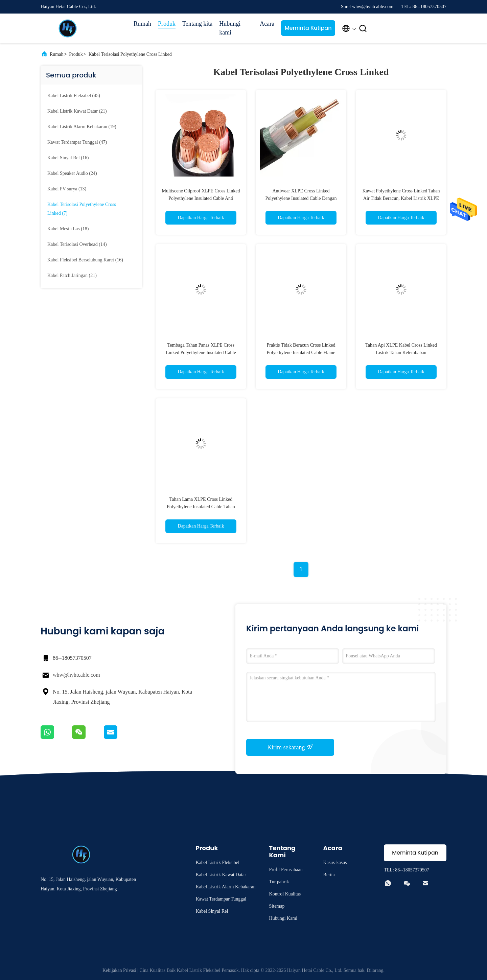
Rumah (142, 24)
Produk (167, 24)
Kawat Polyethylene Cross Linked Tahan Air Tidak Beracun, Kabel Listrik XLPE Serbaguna (401, 198)
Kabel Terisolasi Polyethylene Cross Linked (130, 54)
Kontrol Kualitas (285, 894)
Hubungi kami (230, 28)
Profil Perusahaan (286, 870)
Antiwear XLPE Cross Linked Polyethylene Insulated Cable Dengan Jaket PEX (301, 198)
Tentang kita (197, 24)
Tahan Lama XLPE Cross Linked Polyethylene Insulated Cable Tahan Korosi (201, 507)
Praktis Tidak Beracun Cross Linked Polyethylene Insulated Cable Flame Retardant (301, 353)
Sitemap (277, 906)
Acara (267, 24)
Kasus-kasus (335, 862)
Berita (329, 875)
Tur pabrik (279, 882)
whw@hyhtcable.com (76, 675)
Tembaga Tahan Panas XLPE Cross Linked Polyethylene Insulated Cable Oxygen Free (201, 353)
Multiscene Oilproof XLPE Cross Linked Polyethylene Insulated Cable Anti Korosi (201, 198)
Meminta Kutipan (308, 28)
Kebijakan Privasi (119, 970)
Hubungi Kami (283, 918)
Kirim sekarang (290, 747)
